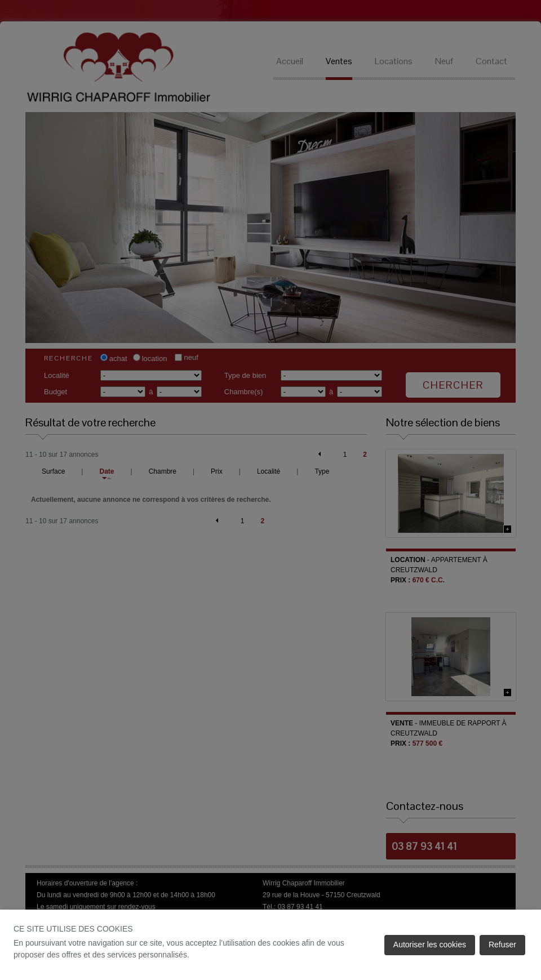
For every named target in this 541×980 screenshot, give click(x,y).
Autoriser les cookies (430, 945)
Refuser (502, 945)
